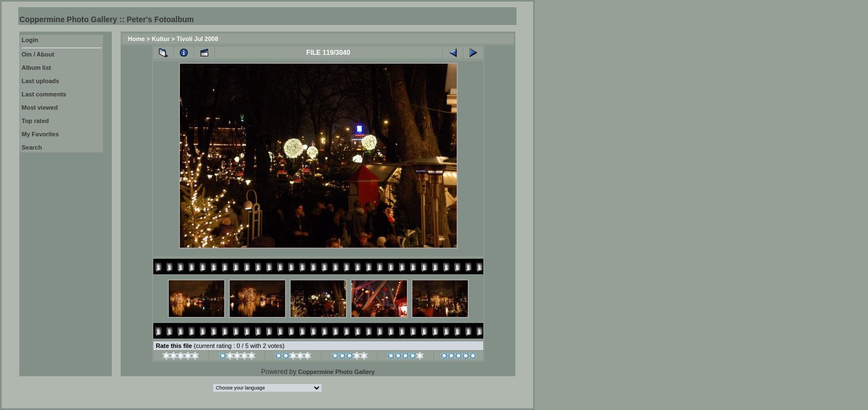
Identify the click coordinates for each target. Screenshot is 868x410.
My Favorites (40, 134)
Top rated (35, 121)
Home (136, 39)
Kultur (161, 39)
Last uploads (40, 81)
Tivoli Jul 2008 (197, 39)
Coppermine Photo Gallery (336, 372)
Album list (36, 68)
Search (32, 147)
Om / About (38, 54)
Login (30, 40)
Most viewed (40, 107)
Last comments (44, 94)
